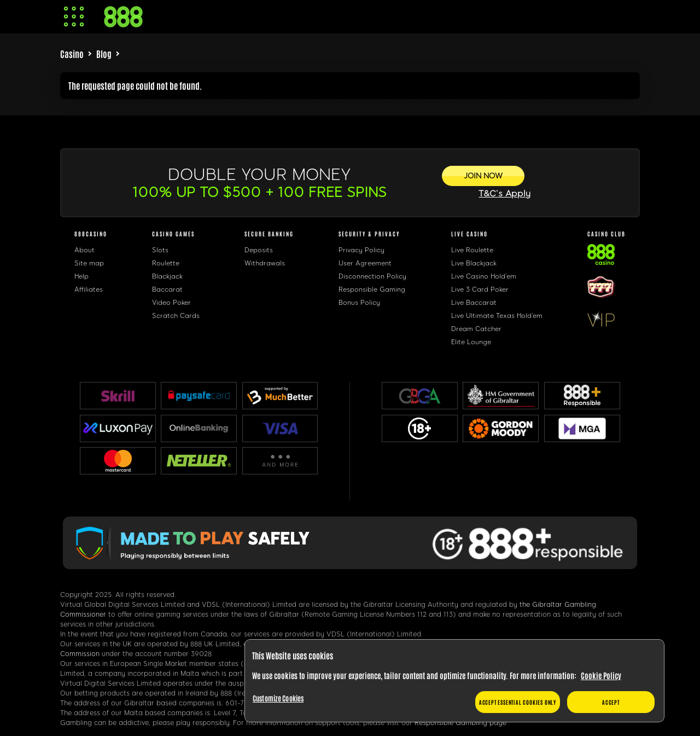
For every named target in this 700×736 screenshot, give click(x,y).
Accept (611, 702)
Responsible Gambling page (460, 723)
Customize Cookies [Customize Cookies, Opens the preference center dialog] (278, 698)
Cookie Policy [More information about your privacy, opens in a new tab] (601, 675)
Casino (72, 54)
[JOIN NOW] (483, 176)
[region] (454, 681)
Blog (104, 54)
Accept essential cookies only (518, 702)
